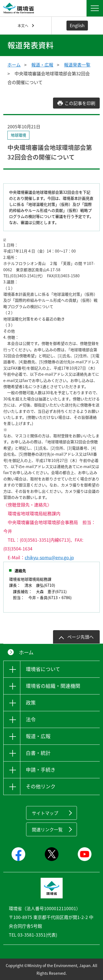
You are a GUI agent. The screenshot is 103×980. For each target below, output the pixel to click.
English (77, 25)
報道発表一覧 (77, 65)
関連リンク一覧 (47, 829)
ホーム (14, 65)
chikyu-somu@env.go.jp (49, 557)
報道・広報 (42, 65)
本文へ (23, 25)
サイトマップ (45, 813)
